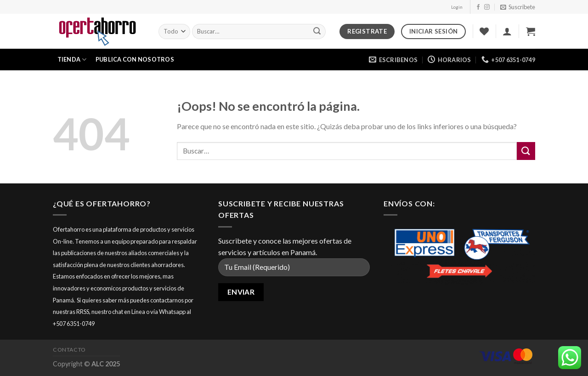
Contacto (69, 350)
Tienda (72, 60)
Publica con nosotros (135, 59)
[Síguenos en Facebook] (478, 7)
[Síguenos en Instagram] (487, 7)
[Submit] (317, 32)
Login (457, 7)
